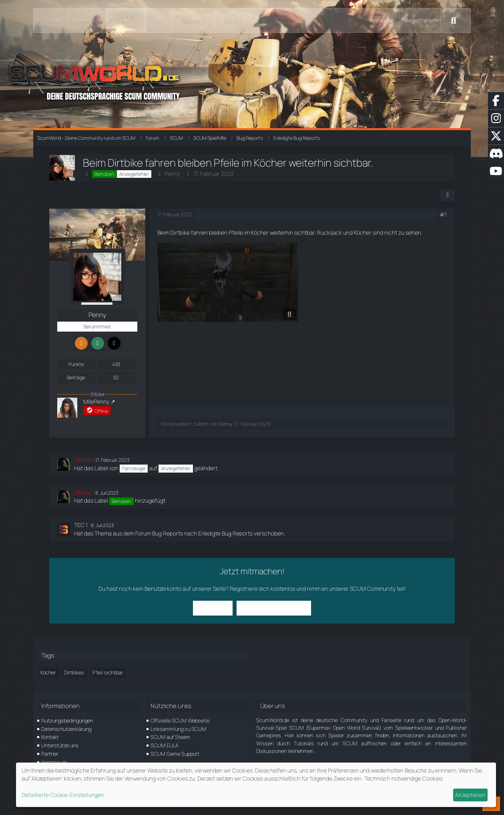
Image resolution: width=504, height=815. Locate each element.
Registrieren (420, 20)
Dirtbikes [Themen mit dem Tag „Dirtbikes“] (74, 672)
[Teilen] (448, 195)
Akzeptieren (470, 795)
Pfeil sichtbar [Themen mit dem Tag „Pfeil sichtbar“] (108, 672)
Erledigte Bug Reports (225, 533)
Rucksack (329, 232)
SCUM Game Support (175, 754)
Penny (172, 174)
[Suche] (454, 20)
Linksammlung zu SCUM (178, 729)
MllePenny (96, 401)
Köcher (260, 232)
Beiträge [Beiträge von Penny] (76, 377)
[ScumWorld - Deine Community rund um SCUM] (252, 80)
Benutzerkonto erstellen (274, 608)
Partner (50, 754)
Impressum (54, 762)
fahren (199, 232)
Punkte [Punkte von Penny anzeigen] (76, 364)
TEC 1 (81, 525)
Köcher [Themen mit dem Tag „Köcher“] (48, 672)
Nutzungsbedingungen (67, 720)
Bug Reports (168, 533)
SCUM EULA (165, 745)
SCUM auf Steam (170, 737)
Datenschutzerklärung (66, 729)
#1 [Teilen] (443, 214)
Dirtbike (180, 232)
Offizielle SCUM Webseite (180, 720)
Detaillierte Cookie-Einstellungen (63, 795)
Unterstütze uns (60, 745)
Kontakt (50, 737)
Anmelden (382, 20)
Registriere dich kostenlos (262, 589)
